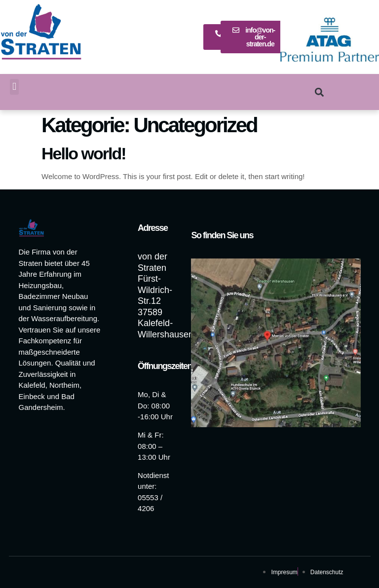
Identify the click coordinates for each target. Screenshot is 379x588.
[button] (14, 87)
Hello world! (84, 153)
